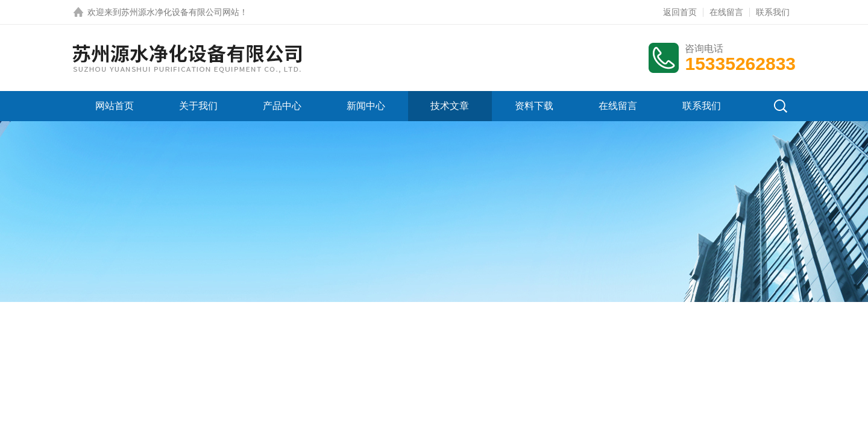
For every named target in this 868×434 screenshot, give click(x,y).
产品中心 (282, 106)
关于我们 (198, 106)
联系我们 (773, 12)
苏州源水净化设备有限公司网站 (180, 12)
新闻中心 (366, 106)
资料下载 (534, 106)
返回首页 (680, 12)
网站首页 (115, 106)
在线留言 (726, 12)
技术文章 (450, 106)
